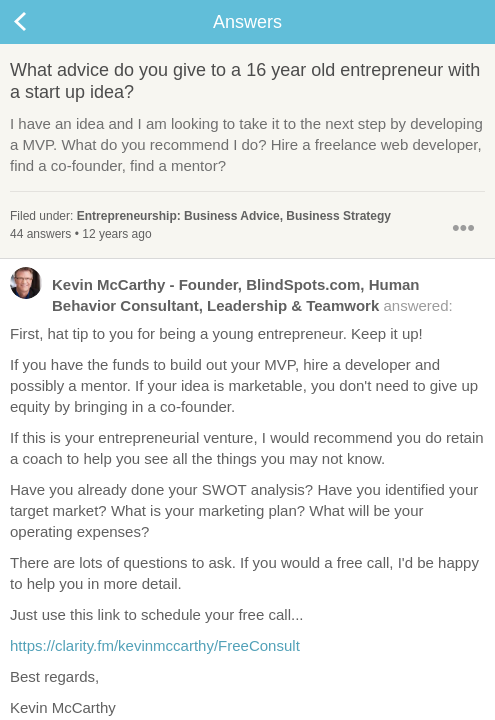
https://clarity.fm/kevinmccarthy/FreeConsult (155, 645)
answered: (231, 294)
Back (40, 22)
